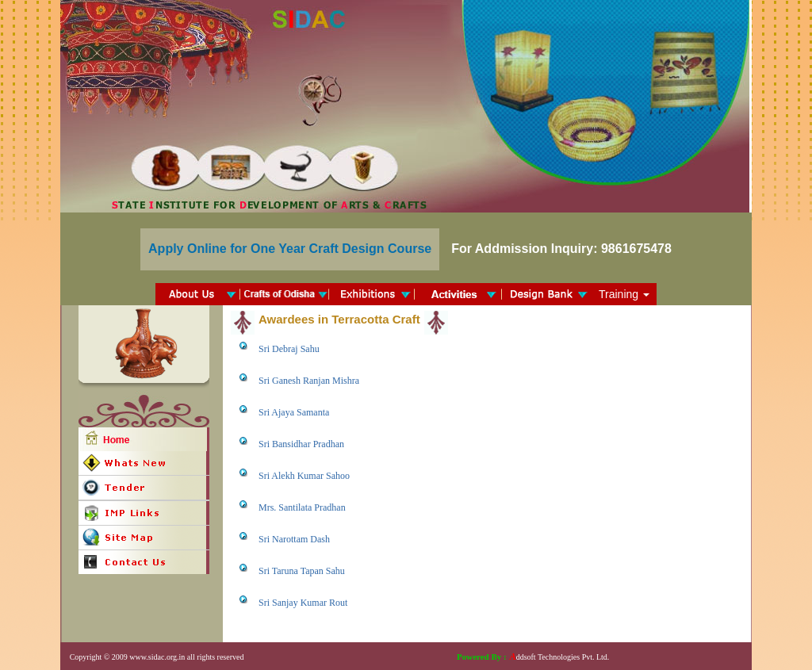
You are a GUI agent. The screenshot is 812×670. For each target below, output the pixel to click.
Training (624, 294)
